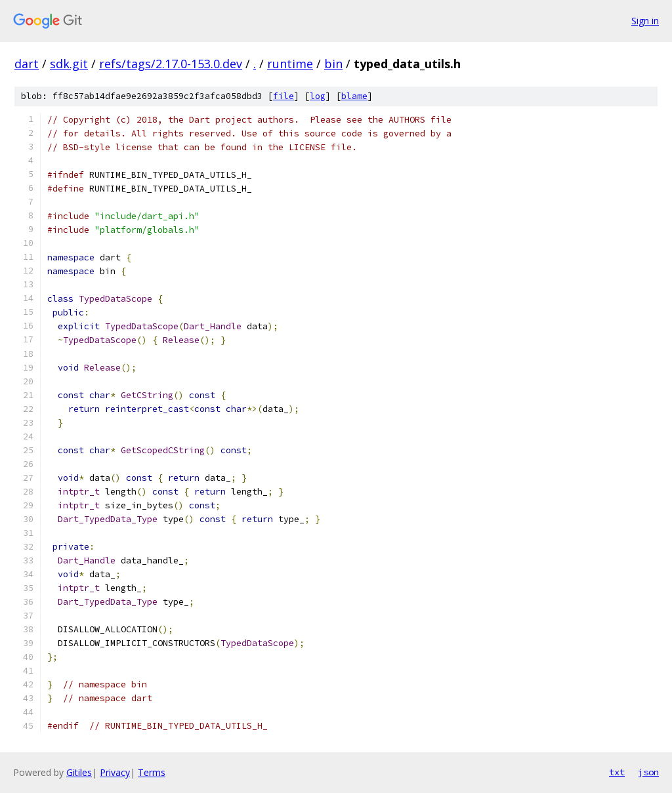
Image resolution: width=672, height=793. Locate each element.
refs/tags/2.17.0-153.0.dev (171, 64)
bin (333, 64)
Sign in (645, 21)
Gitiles (79, 772)
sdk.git (69, 64)
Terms (152, 772)
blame (354, 96)
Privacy (115, 772)
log (318, 96)
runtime (290, 64)
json (648, 772)
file (283, 96)
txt (617, 772)
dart (27, 64)
